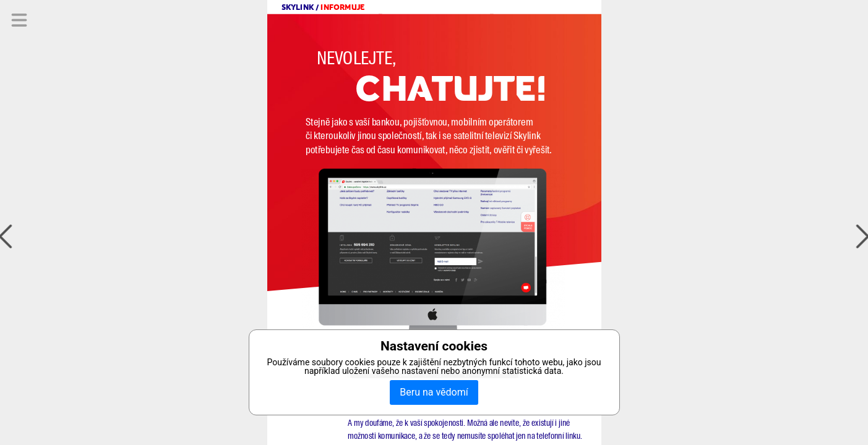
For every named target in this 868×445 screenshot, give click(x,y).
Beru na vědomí (434, 392)
